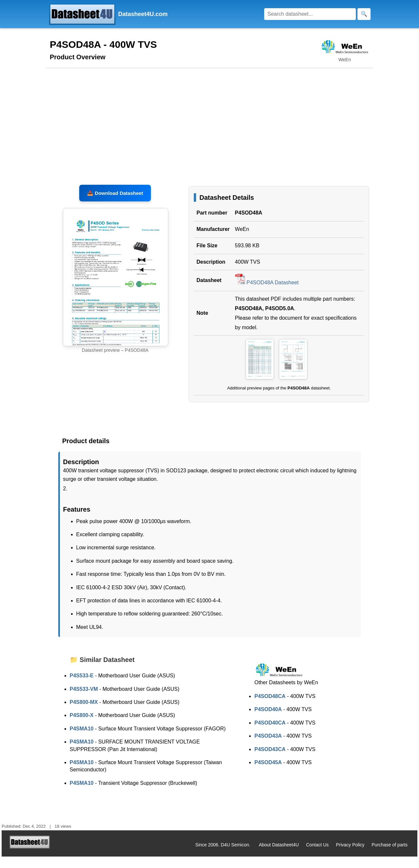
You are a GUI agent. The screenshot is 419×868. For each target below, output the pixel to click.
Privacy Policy (350, 857)
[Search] (310, 14)
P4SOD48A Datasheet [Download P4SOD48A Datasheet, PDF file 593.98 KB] (267, 294)
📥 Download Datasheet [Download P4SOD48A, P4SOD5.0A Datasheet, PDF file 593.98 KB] (115, 205)
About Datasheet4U (279, 857)
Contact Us (317, 857)
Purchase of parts (390, 857)
